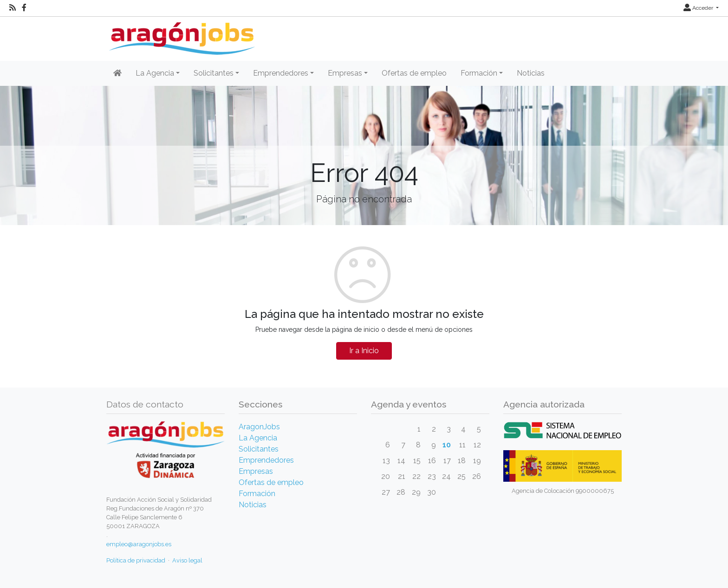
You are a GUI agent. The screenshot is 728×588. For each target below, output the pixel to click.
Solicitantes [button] (214, 73)
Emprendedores (266, 460)
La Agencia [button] (155, 73)
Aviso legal (187, 560)
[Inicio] (181, 35)
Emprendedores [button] (281, 73)
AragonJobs (259, 427)
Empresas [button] (345, 73)
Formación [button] (479, 73)
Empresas (256, 471)
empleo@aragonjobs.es (139, 544)
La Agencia (258, 438)
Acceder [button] (699, 8)
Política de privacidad (136, 560)
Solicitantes (259, 449)
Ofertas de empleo (414, 73)
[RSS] (13, 8)
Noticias (531, 73)
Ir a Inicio (364, 351)
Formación (257, 494)
